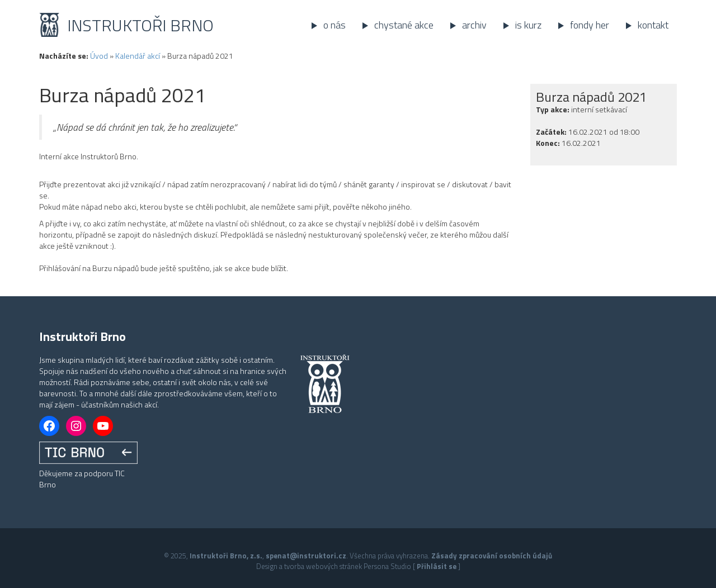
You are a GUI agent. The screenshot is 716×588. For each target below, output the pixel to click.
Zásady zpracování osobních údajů (492, 556)
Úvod (99, 56)
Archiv (474, 25)
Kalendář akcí (138, 56)
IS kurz (528, 25)
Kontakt (653, 25)
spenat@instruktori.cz (306, 556)
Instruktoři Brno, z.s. (226, 556)
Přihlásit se (437, 566)
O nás (335, 25)
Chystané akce (404, 25)
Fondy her (590, 25)
